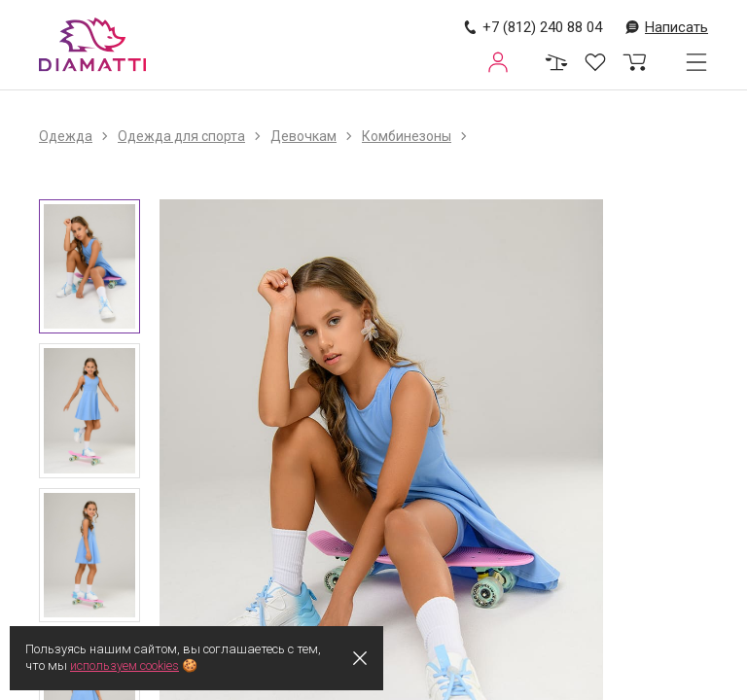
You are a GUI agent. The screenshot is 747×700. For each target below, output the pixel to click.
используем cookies (125, 665)
